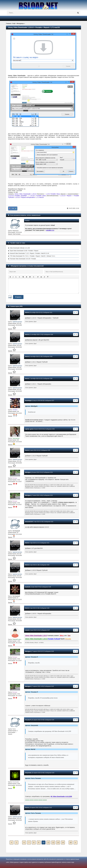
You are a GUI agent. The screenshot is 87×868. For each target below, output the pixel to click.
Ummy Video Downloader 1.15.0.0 (25, 194)
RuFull (27, 313)
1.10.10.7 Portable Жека (38, 196)
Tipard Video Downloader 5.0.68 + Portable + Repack (24, 251)
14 (63, 843)
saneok (27, 630)
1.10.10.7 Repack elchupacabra (25, 197)
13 (58, 843)
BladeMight (28, 401)
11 (48, 843)
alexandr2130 (29, 522)
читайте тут (50, 230)
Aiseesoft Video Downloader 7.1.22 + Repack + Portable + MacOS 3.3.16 (29, 253)
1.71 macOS (40, 197)
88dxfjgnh (28, 472)
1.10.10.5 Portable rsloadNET (18, 196)
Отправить (18, 297)
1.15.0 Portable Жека (53, 194)
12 (53, 843)
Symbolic (28, 587)
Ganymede (28, 773)
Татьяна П (28, 720)
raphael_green (29, 429)
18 (71, 843)
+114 (13, 208)
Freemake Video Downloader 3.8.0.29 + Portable (23, 259)
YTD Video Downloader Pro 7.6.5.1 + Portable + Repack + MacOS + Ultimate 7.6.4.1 (32, 256)
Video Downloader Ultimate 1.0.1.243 (20, 248)
